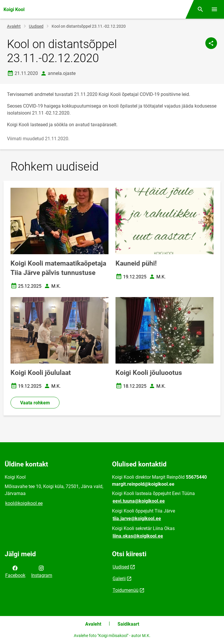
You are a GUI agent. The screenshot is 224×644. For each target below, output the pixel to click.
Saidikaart (128, 624)
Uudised (36, 26)
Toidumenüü (126, 590)
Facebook (15, 571)
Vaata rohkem (35, 403)
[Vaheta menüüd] (214, 9)
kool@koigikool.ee (24, 503)
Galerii (119, 579)
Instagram (42, 571)
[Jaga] (211, 43)
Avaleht (14, 26)
